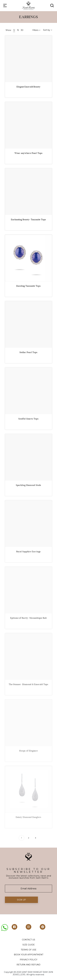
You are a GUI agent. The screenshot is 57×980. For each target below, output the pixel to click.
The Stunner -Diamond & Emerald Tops (29, 684)
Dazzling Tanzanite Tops (28, 286)
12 (14, 30)
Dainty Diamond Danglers (29, 817)
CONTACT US (28, 940)
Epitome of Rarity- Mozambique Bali (28, 618)
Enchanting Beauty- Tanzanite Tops (28, 220)
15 (18, 30)
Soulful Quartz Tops (28, 419)
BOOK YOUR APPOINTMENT (29, 955)
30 (22, 30)
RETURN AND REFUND (28, 965)
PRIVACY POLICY (29, 960)
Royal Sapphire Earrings (29, 552)
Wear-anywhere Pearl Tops (28, 153)
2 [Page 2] (29, 838)
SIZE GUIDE (29, 945)
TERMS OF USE (29, 950)
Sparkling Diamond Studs (29, 485)
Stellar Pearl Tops (28, 352)
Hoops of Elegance (28, 751)
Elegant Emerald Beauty (28, 87)
